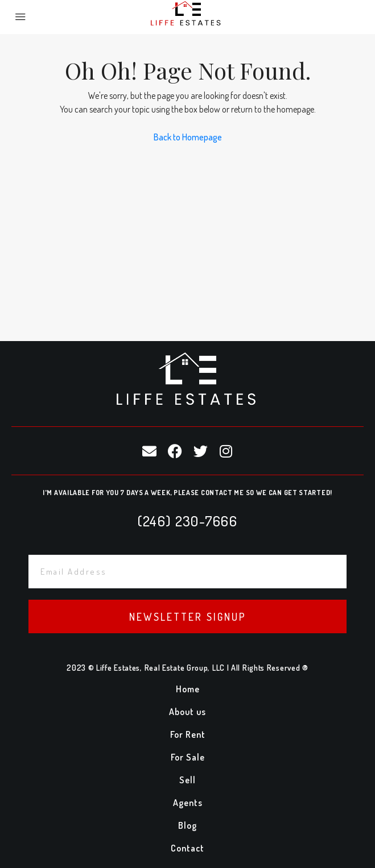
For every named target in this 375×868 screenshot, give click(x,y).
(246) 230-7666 (187, 521)
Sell (187, 780)
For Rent (188, 734)
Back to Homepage (188, 137)
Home (188, 689)
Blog (187, 825)
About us (187, 712)
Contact (187, 848)
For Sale (188, 757)
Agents (188, 803)
